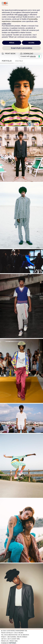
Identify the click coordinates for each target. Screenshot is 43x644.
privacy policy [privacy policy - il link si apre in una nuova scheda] (23, 15)
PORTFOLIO (7, 61)
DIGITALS (19, 61)
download (27, 53)
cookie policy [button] (6, 24)
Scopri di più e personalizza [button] (21, 48)
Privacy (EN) (13, 641)
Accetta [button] (31, 43)
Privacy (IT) (5, 641)
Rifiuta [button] (12, 43)
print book (9, 53)
